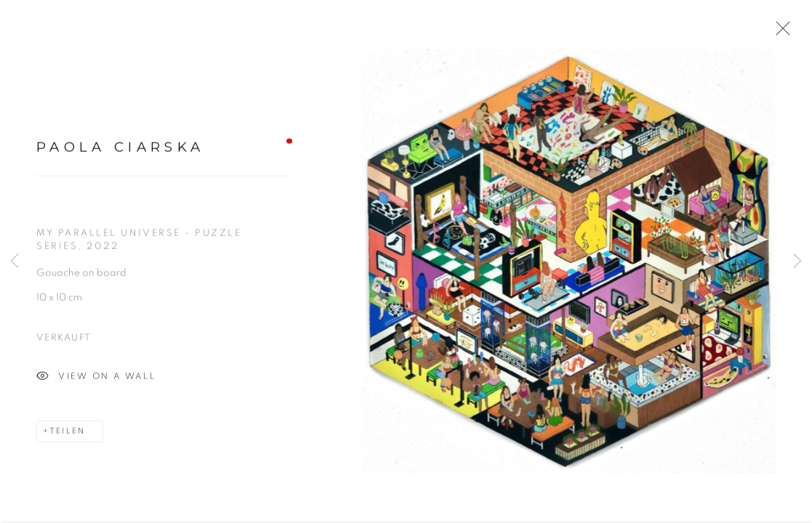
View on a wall (96, 380)
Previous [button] (15, 261)
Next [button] (797, 261)
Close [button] (779, 33)
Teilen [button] (67, 435)
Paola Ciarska (120, 151)
